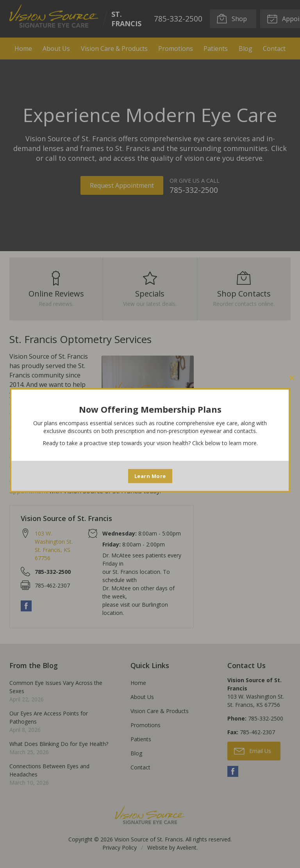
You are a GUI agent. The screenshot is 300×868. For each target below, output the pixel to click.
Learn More (150, 476)
